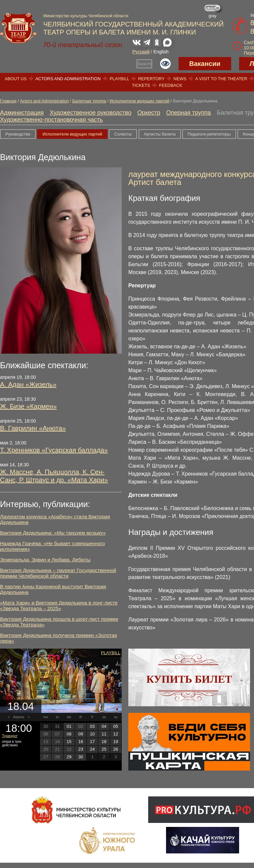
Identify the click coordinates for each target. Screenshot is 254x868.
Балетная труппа (89, 101)
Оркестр (149, 113)
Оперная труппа (189, 113)
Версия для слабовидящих (165, 64)
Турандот (10, 736)
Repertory (151, 79)
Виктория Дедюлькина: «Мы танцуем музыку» (53, 533)
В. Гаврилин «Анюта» (33, 428)
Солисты (123, 134)
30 (81, 757)
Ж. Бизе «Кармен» (28, 406)
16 (81, 742)
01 (69, 726)
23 (81, 749)
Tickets (141, 85)
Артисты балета (160, 134)
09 (81, 734)
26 (116, 749)
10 (92, 734)
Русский (141, 52)
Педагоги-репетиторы (209, 134)
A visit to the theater (221, 79)
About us (16, 79)
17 (92, 742)
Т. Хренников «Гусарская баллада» (54, 450)
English (161, 52)
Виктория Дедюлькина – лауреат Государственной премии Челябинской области (58, 573)
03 (92, 726)
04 (104, 726)
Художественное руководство (90, 113)
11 (104, 734)
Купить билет (189, 679)
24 (92, 749)
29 (69, 757)
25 (104, 749)
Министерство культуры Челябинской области (86, 16)
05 (116, 726)
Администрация (22, 113)
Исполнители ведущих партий (139, 101)
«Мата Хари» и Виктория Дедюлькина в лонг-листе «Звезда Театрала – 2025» (59, 606)
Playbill (120, 79)
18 (104, 742)
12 (116, 734)
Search (144, 64)
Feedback (171, 85)
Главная (8, 101)
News (180, 79)
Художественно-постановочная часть (51, 120)
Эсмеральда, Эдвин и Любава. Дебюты (45, 560)
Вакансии (205, 64)
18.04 (21, 706)
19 (116, 742)
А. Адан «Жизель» (28, 384)
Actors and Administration (68, 79)
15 (69, 742)
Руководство (18, 134)
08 (69, 734)
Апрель (19, 717)
